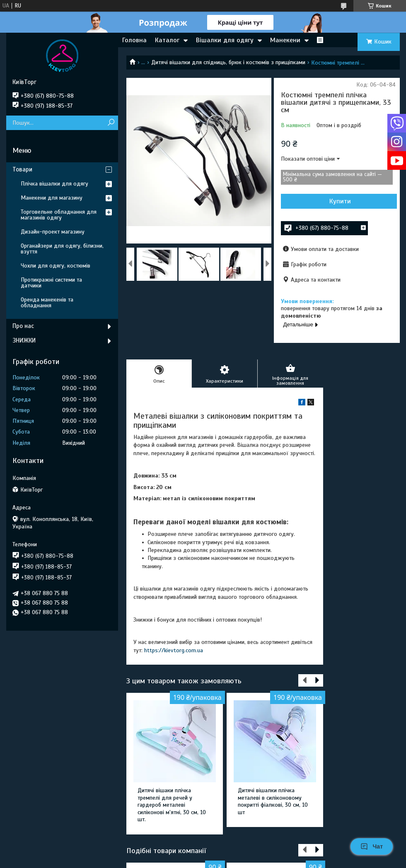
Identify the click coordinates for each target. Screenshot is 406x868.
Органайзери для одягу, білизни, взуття (62, 249)
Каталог (167, 40)
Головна (134, 40)
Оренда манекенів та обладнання (47, 303)
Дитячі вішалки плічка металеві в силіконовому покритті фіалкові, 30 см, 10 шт (273, 801)
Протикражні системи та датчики (51, 283)
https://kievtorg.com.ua (174, 650)
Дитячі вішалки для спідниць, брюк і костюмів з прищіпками (228, 62)
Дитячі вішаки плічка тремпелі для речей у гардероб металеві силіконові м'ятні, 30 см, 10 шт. (172, 805)
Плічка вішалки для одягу (54, 184)
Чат (372, 846)
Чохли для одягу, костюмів (56, 266)
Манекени (285, 40)
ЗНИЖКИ (24, 340)
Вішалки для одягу (225, 40)
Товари (22, 169)
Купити (340, 201)
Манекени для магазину (52, 198)
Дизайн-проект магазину (53, 232)
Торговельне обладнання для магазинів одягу (59, 215)
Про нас (23, 326)
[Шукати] (111, 123)
